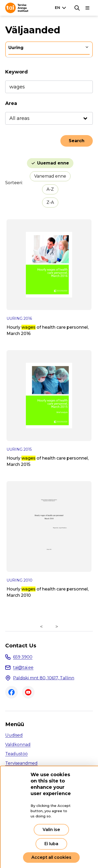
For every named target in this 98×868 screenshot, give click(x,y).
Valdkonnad (18, 745)
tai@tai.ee (23, 667)
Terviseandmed (21, 763)
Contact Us (21, 646)
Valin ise (51, 830)
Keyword (16, 72)
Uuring (16, 48)
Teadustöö (16, 754)
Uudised (14, 735)
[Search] (77, 8)
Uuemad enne (53, 163)
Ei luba (51, 844)
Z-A (50, 202)
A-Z (50, 189)
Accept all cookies (51, 857)
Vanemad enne (50, 176)
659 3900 (23, 657)
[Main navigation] (88, 8)
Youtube (28, 692)
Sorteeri (14, 183)
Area (11, 103)
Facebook (11, 692)
